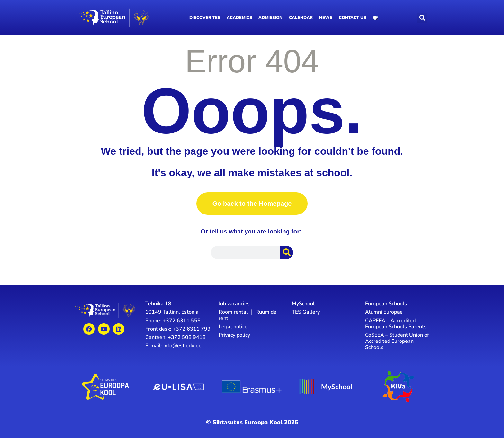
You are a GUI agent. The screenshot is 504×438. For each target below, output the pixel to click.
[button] (422, 18)
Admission (270, 18)
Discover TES (205, 18)
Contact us (352, 18)
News (326, 18)
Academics (239, 18)
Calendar (301, 18)
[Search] (287, 252)
